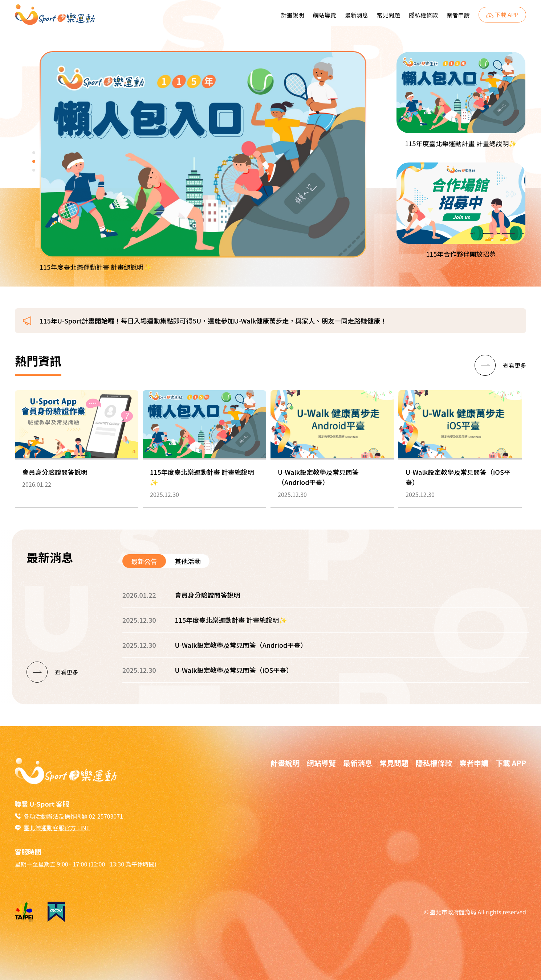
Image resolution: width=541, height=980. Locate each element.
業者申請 (458, 15)
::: (275, 11)
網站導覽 (325, 15)
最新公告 (144, 561)
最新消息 (357, 15)
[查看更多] (500, 365)
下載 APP (502, 15)
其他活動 (188, 561)
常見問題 (389, 15)
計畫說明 (293, 15)
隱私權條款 (423, 15)
